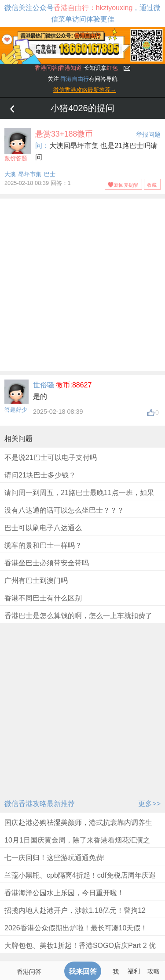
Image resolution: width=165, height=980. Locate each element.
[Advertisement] (82, 283)
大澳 (10, 174)
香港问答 (29, 972)
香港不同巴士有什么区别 (43, 598)
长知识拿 (76, 68)
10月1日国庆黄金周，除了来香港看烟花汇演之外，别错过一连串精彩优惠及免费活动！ (77, 846)
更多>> (149, 804)
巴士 (50, 174)
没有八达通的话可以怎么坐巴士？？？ (64, 510)
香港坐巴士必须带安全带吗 (47, 563)
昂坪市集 (30, 174)
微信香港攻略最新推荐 (40, 804)
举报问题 (148, 134)
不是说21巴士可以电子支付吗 (51, 457)
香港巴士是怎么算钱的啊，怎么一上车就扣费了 (78, 616)
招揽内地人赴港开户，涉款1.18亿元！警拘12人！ (75, 916)
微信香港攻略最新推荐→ (85, 90)
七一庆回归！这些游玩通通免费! (55, 858)
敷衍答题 (18, 145)
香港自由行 (75, 79)
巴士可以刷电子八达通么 (43, 528)
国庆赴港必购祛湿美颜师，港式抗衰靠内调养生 (78, 823)
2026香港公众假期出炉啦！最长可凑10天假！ (76, 928)
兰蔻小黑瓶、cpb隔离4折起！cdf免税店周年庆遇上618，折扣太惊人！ (80, 881)
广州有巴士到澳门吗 (36, 580)
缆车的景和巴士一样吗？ (43, 545)
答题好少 (16, 410)
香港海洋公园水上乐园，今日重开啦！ (64, 893)
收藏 (152, 185)
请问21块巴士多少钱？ (40, 475)
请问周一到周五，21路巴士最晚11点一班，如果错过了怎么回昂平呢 (79, 498)
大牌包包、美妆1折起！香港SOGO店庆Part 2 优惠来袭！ (80, 951)
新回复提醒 (126, 185)
